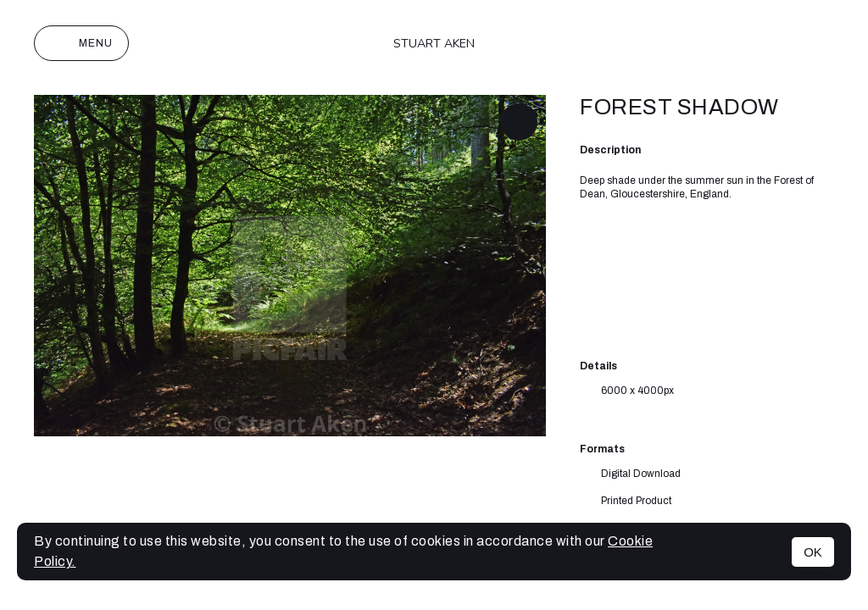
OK (813, 552)
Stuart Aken (434, 44)
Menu (81, 43)
